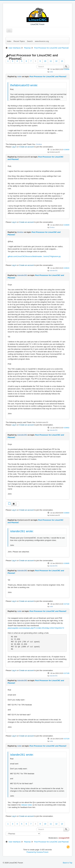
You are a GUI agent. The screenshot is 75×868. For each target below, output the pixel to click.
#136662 (66, 428)
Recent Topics (19, 41)
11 (51, 61)
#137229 (66, 739)
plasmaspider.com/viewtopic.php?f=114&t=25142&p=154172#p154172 (36, 628)
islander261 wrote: (22, 531)
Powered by (31, 852)
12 (56, 61)
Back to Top (68, 863)
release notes (27, 805)
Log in (14, 147)
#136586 (66, 69)
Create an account (27, 147)
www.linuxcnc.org (42, 41)
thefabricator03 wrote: (24, 85)
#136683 (66, 513)
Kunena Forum (43, 852)
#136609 (66, 225)
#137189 (66, 673)
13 (62, 61)
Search (30, 41)
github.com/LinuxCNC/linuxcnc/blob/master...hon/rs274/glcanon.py (34, 256)
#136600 (66, 150)
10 (45, 61)
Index (9, 41)
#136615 (66, 268)
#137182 (66, 604)
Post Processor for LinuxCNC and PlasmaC (48, 77)
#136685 (66, 563)
